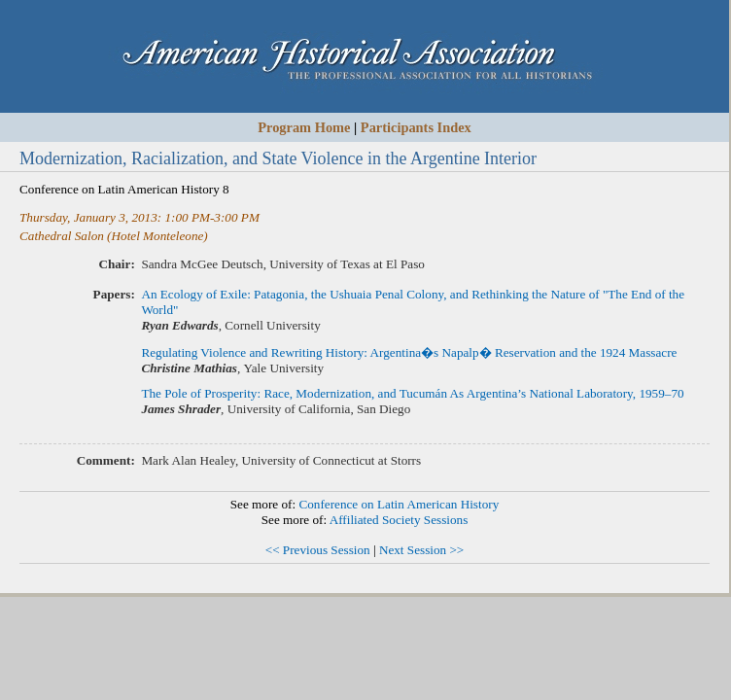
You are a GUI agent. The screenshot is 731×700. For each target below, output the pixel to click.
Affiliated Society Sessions (399, 520)
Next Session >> (421, 550)
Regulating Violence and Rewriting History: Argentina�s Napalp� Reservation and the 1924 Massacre (409, 352)
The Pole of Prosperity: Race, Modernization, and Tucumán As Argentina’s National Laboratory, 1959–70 (412, 393)
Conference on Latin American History (399, 504)
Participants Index (416, 127)
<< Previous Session (318, 550)
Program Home (304, 127)
